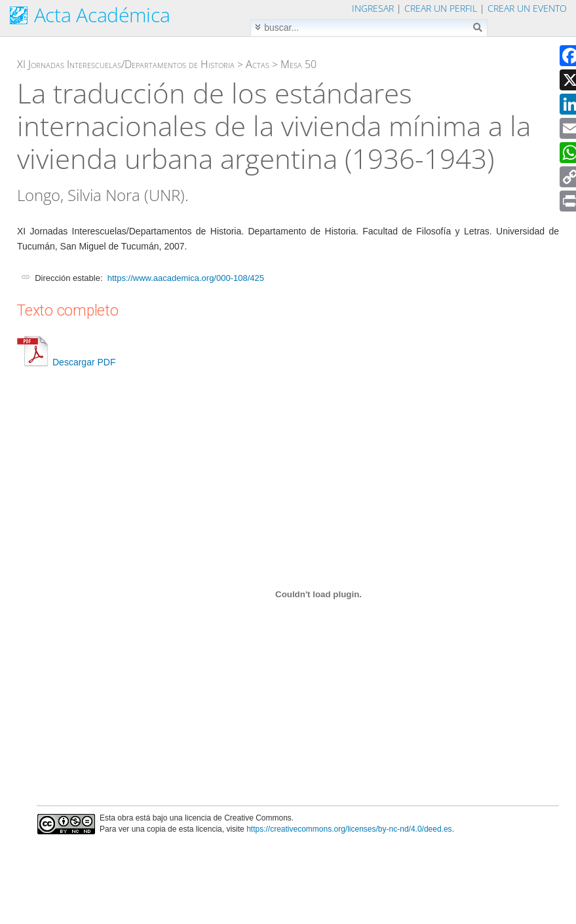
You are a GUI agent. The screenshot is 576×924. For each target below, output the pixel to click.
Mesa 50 (298, 64)
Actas (258, 64)
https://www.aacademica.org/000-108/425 (186, 278)
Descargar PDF (66, 362)
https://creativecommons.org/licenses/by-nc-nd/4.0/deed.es (349, 829)
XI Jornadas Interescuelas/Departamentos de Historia (126, 64)
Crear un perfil (441, 8)
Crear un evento (527, 8)
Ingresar (373, 8)
